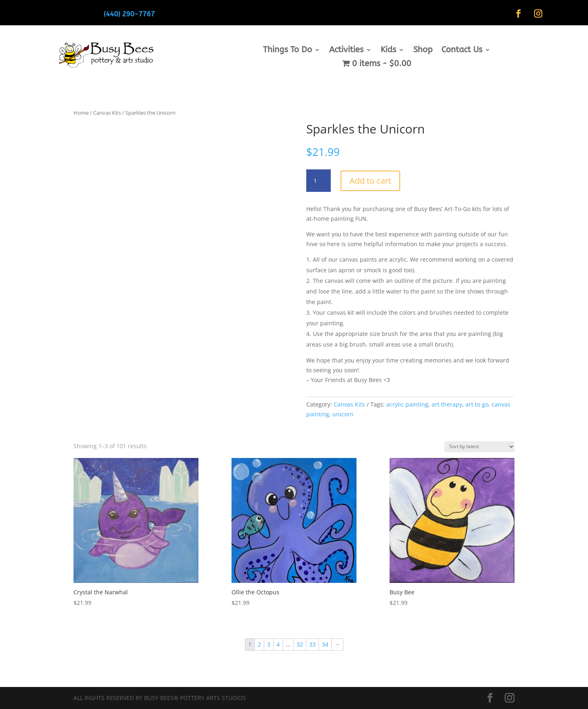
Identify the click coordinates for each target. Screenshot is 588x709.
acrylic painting (407, 404)
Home (81, 113)
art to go (477, 404)
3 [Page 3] (269, 644)
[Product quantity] (318, 181)
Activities (346, 51)
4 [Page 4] (278, 644)
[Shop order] (479, 447)
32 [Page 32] (300, 644)
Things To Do (287, 51)
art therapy (447, 404)
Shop (423, 51)
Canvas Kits (107, 113)
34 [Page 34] (325, 644)
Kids (388, 51)
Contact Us (462, 51)
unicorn (343, 414)
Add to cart (370, 181)
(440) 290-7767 (129, 14)
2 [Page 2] (259, 644)
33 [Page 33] (312, 644)
